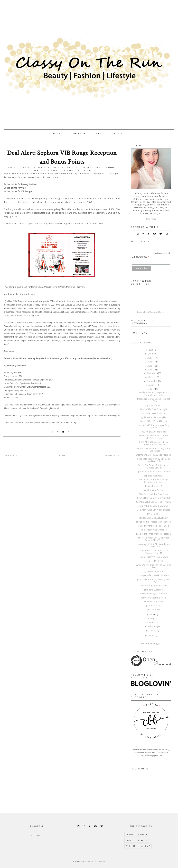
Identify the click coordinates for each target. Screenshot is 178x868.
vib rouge (55, 170)
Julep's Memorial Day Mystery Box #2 (153, 581)
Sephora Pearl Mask (154, 476)
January (153, 631)
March (153, 623)
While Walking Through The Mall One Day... (154, 566)
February (153, 626)
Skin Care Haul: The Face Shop (153, 494)
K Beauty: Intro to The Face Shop (154, 526)
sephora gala (71, 168)
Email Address (140, 257)
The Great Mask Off (153, 561)
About (100, 133)
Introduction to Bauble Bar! (154, 586)
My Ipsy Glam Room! (153, 571)
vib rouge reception (78, 170)
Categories (78, 133)
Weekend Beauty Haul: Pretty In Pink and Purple (154, 450)
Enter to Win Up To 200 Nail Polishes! (154, 455)
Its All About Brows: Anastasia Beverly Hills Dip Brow (154, 443)
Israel (130, 840)
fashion (131, 846)
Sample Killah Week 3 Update (153, 530)
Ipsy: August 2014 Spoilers (154, 432)
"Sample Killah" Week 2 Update (153, 557)
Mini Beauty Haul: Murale (153, 413)
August (152, 385)
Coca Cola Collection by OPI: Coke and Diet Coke (153, 460)
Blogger (157, 644)
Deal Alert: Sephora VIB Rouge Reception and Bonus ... (154, 481)
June (152, 615)
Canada (143, 834)
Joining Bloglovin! (153, 486)
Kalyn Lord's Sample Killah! (154, 598)
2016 (150, 362)
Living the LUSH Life (153, 590)
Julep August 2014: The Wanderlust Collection (154, 545)
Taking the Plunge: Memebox (154, 594)
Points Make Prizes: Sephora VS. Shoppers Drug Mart (154, 552)
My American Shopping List (154, 417)
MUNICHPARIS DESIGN (95, 862)
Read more (151, 219)
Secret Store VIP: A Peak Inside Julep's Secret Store (153, 437)
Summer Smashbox (153, 602)
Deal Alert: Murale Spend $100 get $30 (154, 400)
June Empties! (153, 610)
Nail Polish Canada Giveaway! (154, 506)
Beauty (130, 834)
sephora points (93, 168)
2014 (150, 370)
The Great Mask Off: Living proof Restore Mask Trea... (153, 539)
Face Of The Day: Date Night (154, 409)
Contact (120, 133)
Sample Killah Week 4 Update (153, 421)
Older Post (112, 455)
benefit (142, 840)
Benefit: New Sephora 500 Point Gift (153, 498)
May (153, 618)
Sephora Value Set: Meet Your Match (153, 502)
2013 (151, 635)
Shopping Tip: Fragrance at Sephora (153, 522)
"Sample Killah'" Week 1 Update (154, 575)
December (152, 373)
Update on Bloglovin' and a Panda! (153, 472)
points (41, 168)
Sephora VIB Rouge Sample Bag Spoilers (154, 426)
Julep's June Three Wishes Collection (153, 534)
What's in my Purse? (153, 490)
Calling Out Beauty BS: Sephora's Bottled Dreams (154, 466)
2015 (150, 366)
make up (145, 846)
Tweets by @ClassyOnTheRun (151, 312)
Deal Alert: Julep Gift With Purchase (154, 510)
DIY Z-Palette (153, 514)
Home (57, 133)
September (153, 381)
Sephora (54, 168)
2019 (151, 350)
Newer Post (12, 455)
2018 (151, 354)
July (152, 389)
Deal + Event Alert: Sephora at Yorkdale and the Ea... (153, 394)
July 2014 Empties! (153, 405)
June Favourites (154, 606)
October (153, 377)
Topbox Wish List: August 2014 (153, 518)
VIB (43, 170)
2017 (150, 358)
